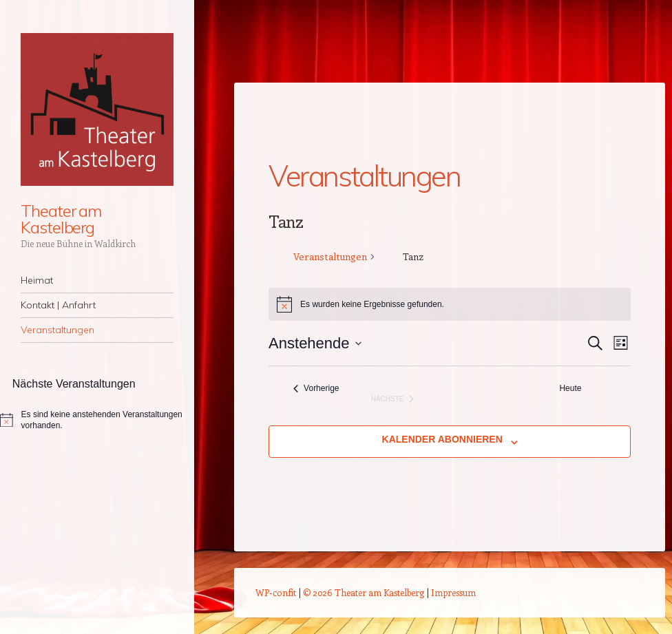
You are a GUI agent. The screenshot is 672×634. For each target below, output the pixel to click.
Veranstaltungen (57, 330)
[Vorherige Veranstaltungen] (316, 389)
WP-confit (276, 592)
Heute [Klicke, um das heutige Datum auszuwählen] (570, 388)
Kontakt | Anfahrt (58, 305)
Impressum (453, 592)
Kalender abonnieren (442, 439)
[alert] (97, 420)
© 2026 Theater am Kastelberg (364, 592)
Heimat (37, 280)
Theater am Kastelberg (61, 219)
